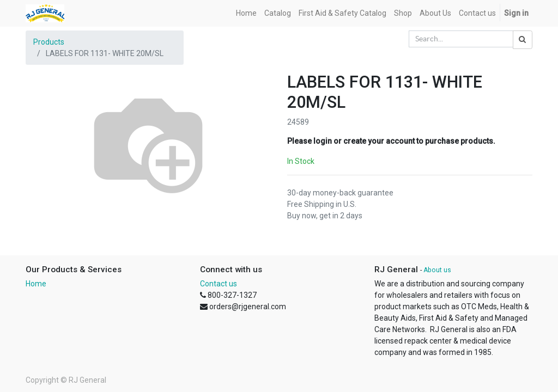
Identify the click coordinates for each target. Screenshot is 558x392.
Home (36, 284)
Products (49, 42)
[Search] (523, 40)
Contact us (219, 284)
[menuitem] (246, 13)
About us (437, 270)
